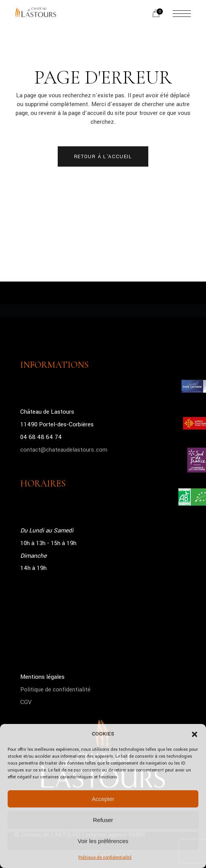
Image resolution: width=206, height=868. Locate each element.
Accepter (103, 799)
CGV (26, 702)
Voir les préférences (103, 841)
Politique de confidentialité (105, 857)
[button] (195, 734)
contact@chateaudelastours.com (64, 450)
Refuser (103, 820)
